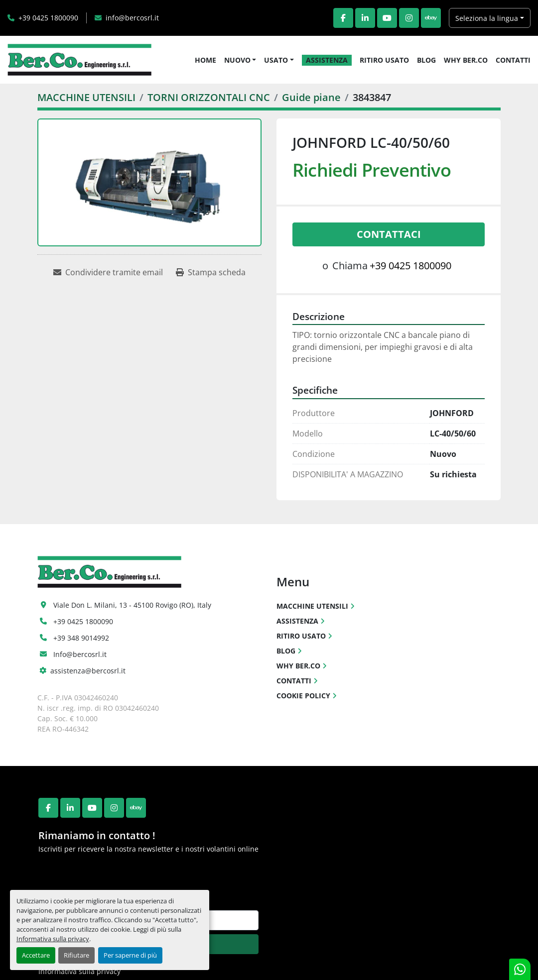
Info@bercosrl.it (80, 654)
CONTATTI (513, 60)
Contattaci (389, 234)
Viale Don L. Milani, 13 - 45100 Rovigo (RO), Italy (132, 605)
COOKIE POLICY (303, 696)
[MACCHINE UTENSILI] (86, 97)
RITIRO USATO (384, 60)
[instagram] (409, 18)
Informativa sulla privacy (53, 939)
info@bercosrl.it (132, 18)
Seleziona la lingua (487, 18)
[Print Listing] (211, 272)
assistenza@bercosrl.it (88, 671)
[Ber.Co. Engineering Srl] (109, 571)
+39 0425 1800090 (48, 18)
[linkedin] (365, 18)
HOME (205, 60)
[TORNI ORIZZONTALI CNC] (209, 97)
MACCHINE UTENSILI (312, 606)
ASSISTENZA (327, 60)
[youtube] (387, 18)
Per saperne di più (130, 955)
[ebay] (431, 18)
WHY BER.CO (466, 60)
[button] (240, 60)
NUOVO (237, 60)
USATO (276, 60)
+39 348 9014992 (81, 638)
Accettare (36, 955)
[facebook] (343, 18)
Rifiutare (76, 955)
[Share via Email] (108, 272)
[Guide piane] (311, 97)
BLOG (426, 60)
